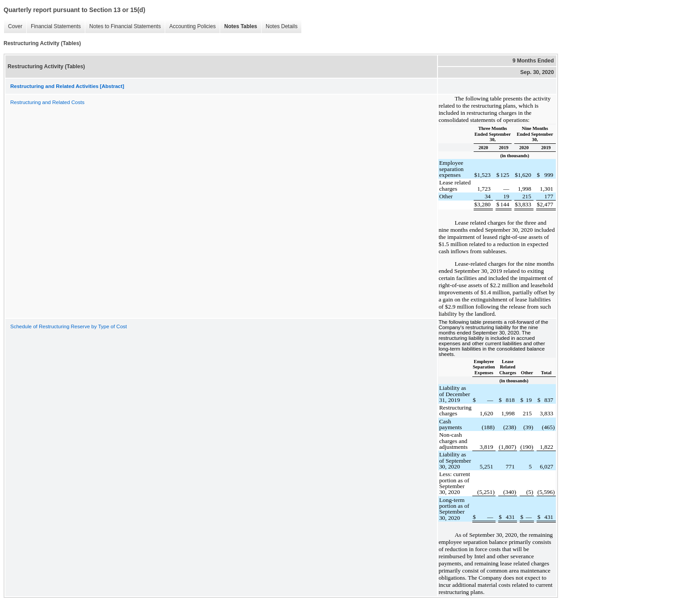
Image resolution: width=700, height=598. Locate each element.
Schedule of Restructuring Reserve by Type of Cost (69, 326)
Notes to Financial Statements (123, 27)
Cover (13, 27)
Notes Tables (238, 27)
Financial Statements (54, 27)
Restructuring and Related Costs (47, 102)
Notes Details (279, 27)
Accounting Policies (190, 27)
